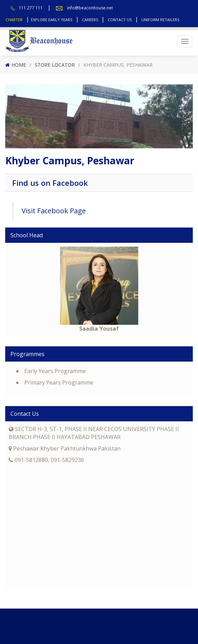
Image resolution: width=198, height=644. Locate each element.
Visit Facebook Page (54, 211)
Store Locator (55, 65)
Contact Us (120, 20)
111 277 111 (31, 8)
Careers (90, 20)
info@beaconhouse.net (90, 8)
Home (19, 65)
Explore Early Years (52, 20)
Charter (14, 20)
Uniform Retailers (160, 20)
